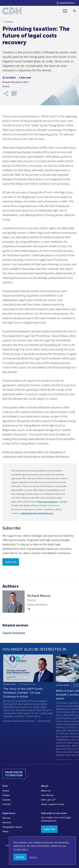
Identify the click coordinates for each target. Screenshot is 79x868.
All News (9, 23)
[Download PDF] (14, 95)
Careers (7, 800)
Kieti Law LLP (48, 800)
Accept (20, 857)
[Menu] (66, 11)
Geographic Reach (12, 827)
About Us (46, 791)
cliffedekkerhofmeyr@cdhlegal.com (37, 513)
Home (6, 791)
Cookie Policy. (21, 849)
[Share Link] (6, 95)
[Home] (12, 12)
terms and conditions (48, 502)
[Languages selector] (66, 3)
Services (7, 822)
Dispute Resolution (14, 633)
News (5, 831)
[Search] (75, 11)
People (6, 795)
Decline (33, 857)
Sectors (7, 818)
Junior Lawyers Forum (53, 804)
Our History (47, 795)
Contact (7, 804)
